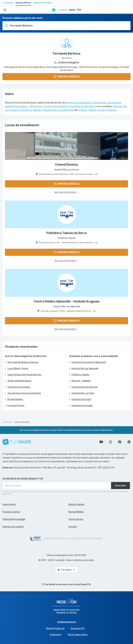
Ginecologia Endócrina (79, 103)
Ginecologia (100, 103)
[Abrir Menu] (5, 10)
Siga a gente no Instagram (110, 442)
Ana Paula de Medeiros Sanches (23, 362)
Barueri (112, 110)
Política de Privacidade (14, 519)
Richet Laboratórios (78, 635)
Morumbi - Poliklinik (81, 381)
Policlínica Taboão (30, 110)
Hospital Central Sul (81, 399)
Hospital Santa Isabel (82, 406)
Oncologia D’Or (78, 628)
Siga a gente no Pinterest (129, 442)
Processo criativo (11, 512)
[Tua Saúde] (17, 442)
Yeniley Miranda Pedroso (19, 381)
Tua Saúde (8, 3)
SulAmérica (55, 635)
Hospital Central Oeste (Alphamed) (89, 362)
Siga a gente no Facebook (120, 442)
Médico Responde (42, 3)
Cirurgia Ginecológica (56, 106)
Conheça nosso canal (101, 442)
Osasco (83, 110)
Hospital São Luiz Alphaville (58, 110)
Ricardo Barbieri (15, 399)
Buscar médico (23, 3)
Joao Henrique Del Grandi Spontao (24, 375)
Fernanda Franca (16, 406)
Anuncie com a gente (13, 527)
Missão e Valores (76, 504)
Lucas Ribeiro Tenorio (18, 368)
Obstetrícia (36, 106)
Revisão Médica (76, 512)
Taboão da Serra (98, 110)
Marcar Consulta (22, 422)
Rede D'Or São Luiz (55, 628)
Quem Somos (9, 504)
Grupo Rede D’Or (82, 584)
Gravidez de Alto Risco (83, 106)
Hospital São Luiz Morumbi (84, 387)
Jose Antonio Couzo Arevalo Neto (24, 393)
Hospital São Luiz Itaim (83, 393)
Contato (73, 527)
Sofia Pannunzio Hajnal (19, 387)
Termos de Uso (76, 519)
